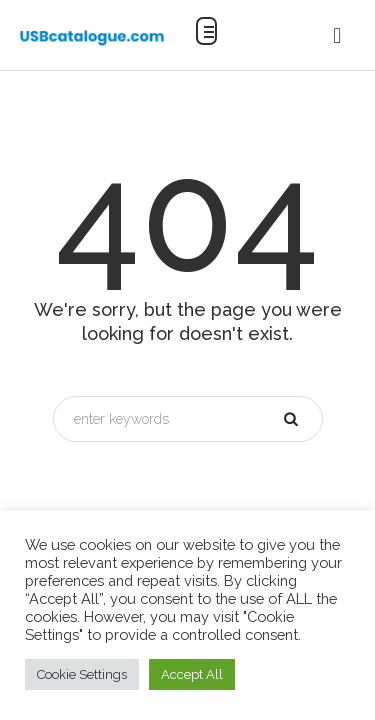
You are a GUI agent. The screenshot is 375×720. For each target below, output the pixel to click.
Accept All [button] (192, 674)
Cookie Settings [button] (82, 674)
